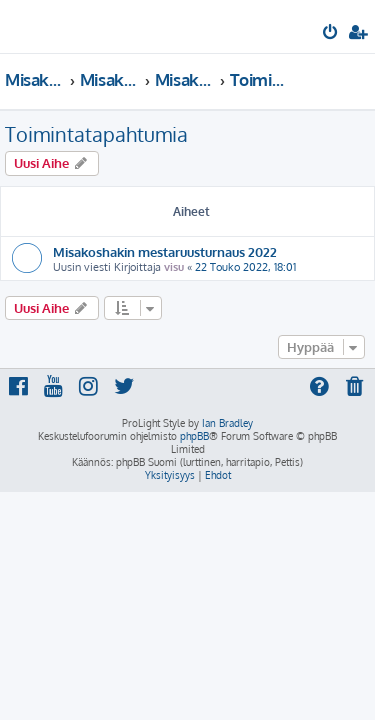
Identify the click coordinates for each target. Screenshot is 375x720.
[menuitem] (331, 34)
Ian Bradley (227, 423)
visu (174, 267)
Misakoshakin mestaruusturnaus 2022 (165, 251)
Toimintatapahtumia (96, 134)
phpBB (194, 436)
